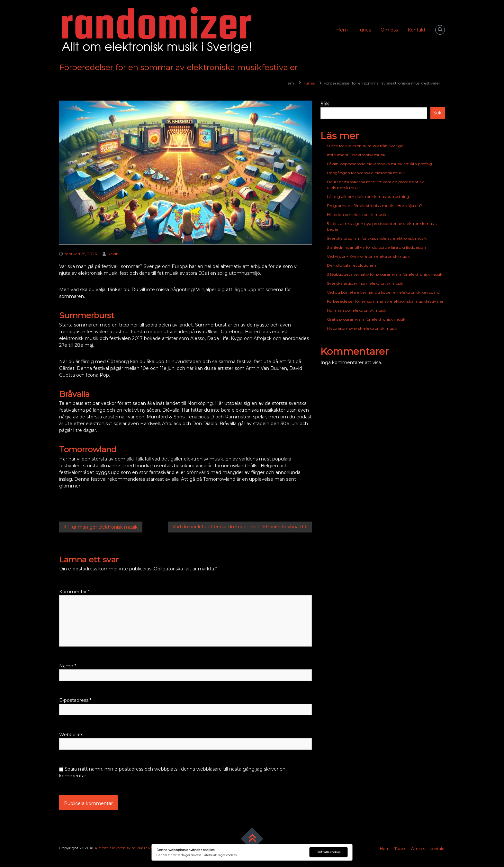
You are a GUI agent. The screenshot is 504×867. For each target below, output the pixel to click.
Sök (325, 104)
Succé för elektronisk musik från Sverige (365, 146)
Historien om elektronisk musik (356, 215)
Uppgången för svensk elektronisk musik (366, 173)
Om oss (389, 30)
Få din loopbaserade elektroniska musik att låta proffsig (379, 164)
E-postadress (75, 700)
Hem (342, 30)
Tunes (364, 30)
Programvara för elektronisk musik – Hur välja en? (374, 206)
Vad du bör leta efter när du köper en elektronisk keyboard (383, 292)
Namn (68, 666)
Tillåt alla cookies (328, 852)
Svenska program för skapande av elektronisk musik (377, 238)
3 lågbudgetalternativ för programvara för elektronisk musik (385, 274)
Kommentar (74, 592)
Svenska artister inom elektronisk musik (365, 283)
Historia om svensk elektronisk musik (362, 328)
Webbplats (71, 735)
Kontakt (417, 30)
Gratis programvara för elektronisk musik (366, 319)
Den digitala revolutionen (351, 265)
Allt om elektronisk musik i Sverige (128, 848)
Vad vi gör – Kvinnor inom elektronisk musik (368, 256)
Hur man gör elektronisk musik (356, 310)
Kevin (113, 254)
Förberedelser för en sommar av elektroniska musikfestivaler (385, 301)
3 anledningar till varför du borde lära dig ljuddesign (376, 247)
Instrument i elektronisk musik (356, 155)
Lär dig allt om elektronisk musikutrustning (368, 197)
